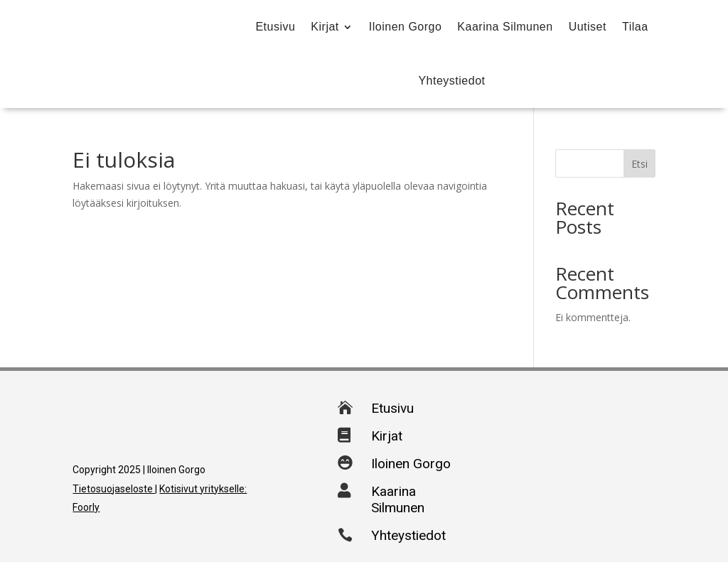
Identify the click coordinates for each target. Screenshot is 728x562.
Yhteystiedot (451, 81)
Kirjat (325, 27)
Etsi (639, 164)
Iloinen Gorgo (406, 27)
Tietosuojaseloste (114, 489)
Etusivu (275, 27)
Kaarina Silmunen (505, 27)
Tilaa (635, 27)
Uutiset (588, 27)
